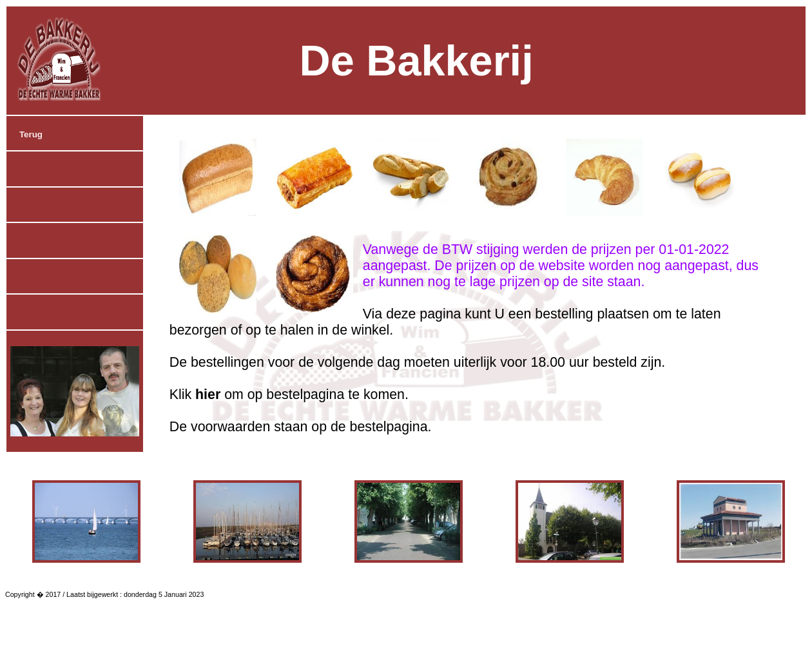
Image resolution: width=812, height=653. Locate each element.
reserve (34, 171)
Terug (31, 134)
